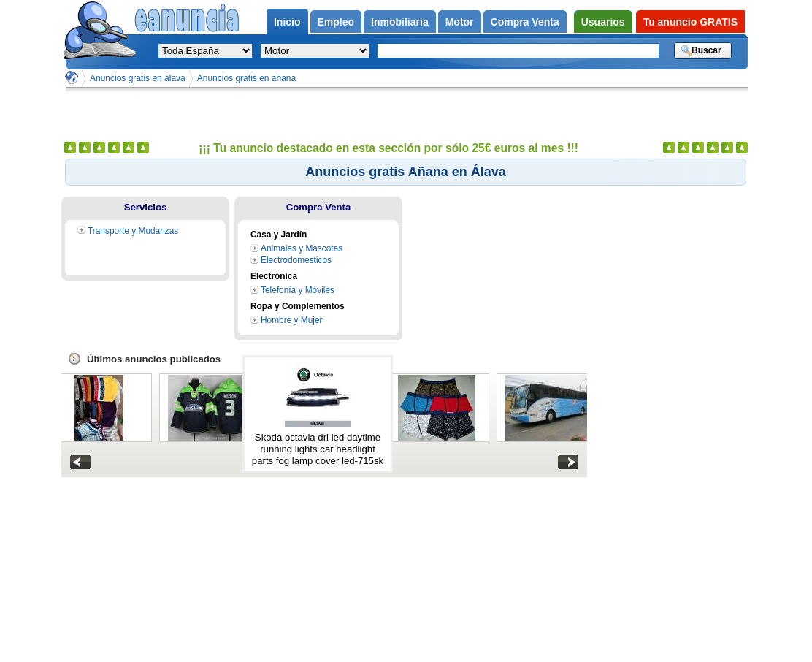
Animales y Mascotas (302, 248)
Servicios (146, 207)
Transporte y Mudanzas (133, 231)
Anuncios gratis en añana (246, 78)
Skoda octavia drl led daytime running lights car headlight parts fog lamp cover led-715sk (318, 449)
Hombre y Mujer (291, 320)
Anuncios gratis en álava (138, 78)
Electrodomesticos (296, 260)
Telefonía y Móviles (298, 290)
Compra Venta (319, 207)
